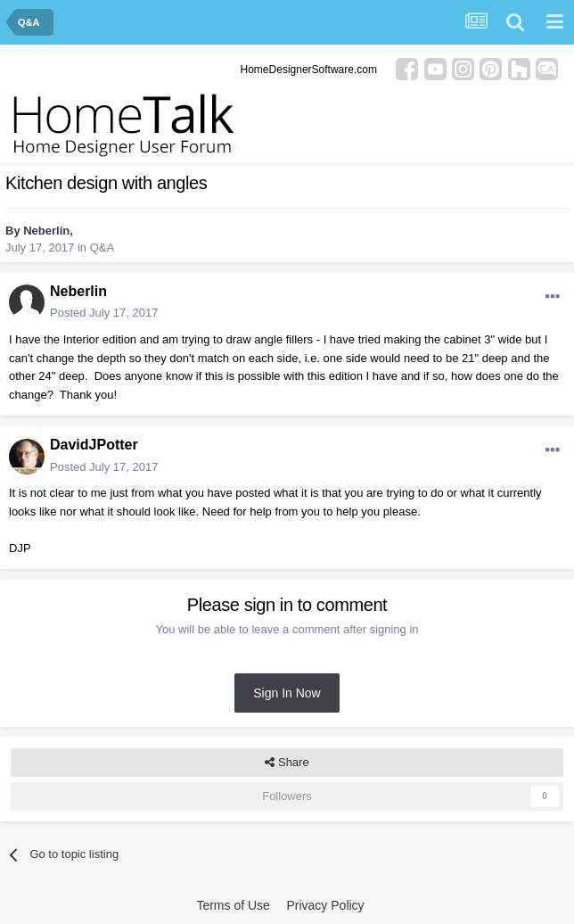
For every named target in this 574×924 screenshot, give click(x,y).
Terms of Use (233, 905)
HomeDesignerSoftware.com (309, 70)
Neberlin (46, 231)
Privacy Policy (325, 905)
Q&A (102, 247)
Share (287, 763)
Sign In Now (287, 693)
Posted (104, 313)
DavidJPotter (94, 445)
